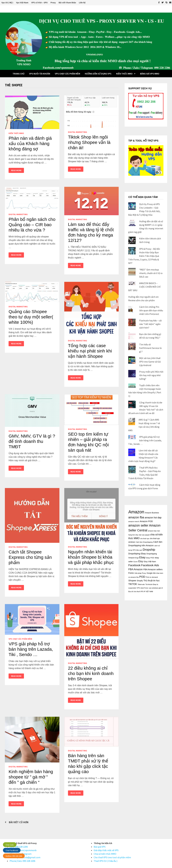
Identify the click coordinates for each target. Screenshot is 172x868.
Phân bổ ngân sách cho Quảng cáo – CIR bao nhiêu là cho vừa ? (32, 225)
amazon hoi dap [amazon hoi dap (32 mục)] (153, 518)
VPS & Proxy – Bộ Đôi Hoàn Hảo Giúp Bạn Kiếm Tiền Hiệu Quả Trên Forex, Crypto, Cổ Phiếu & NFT (144, 256)
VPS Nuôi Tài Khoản (40, 74)
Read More (16, 170)
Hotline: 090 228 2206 (14, 856)
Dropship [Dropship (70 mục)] (149, 550)
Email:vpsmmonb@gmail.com (25, 857)
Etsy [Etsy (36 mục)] (141, 561)
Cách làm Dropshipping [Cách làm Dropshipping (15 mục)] (144, 542)
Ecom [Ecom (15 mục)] (136, 562)
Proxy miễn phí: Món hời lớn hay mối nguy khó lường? (151, 375)
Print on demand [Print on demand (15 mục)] (152, 577)
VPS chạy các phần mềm (67, 74)
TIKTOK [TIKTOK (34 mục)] (133, 584)
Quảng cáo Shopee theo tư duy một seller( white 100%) (31, 317)
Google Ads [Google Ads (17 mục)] (151, 573)
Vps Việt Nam (22, 3)
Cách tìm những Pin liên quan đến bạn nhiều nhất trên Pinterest (151, 310)
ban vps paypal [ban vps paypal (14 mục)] (144, 535)
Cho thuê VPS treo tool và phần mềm (112, 857)
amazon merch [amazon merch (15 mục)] (134, 521)
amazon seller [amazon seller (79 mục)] (138, 525)
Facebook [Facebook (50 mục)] (134, 565)
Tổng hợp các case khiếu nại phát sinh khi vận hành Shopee (90, 351)
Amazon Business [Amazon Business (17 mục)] (152, 513)
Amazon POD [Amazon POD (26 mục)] (146, 521)
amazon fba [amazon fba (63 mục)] (136, 517)
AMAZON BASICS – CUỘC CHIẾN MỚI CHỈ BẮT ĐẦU (144, 287)
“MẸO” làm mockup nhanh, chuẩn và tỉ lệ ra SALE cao (151, 273)
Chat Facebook (12, 850)
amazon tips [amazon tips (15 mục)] (152, 531)
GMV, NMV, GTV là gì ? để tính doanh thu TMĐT (32, 441)
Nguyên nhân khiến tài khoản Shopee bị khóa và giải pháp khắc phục (91, 557)
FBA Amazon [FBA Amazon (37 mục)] (135, 569)
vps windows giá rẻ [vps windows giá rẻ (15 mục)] (156, 588)
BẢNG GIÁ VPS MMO (150, 74)
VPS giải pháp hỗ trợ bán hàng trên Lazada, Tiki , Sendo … (31, 649)
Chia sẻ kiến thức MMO (105, 854)
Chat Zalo (10, 845)
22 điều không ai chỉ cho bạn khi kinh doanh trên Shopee (91, 673)
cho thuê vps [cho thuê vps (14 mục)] (145, 539)
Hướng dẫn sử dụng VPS (98, 74)
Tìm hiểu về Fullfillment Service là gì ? (150, 348)
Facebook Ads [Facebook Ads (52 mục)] (150, 565)
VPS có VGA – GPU (39, 3)
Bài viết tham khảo (67, 3)
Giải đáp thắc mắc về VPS (106, 850)
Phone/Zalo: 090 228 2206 (22, 861)
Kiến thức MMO (124, 74)
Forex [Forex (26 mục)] (131, 573)
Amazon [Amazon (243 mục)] (136, 512)
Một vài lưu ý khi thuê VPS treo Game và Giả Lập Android (150, 362)
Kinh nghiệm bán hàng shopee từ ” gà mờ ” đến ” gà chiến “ (31, 777)
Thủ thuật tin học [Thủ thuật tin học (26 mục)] (152, 581)
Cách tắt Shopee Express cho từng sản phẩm (30, 557)
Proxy (53, 3)
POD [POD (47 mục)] (142, 577)
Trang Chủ (18, 74)
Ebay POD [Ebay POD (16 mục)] (150, 558)
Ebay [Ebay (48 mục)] (142, 557)
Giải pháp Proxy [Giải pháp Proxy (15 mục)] (140, 573)
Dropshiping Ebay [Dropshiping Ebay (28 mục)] (137, 554)
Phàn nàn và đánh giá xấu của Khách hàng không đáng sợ (30, 144)
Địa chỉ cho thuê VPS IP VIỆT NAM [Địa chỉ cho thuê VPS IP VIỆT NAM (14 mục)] (141, 591)
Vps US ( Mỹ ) (7, 3)
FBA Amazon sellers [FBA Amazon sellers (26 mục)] (153, 569)
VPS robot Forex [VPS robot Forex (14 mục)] (143, 588)
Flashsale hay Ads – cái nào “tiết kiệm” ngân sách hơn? (150, 324)
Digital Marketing (78, 132)
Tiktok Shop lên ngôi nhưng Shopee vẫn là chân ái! (89, 142)
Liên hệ (82, 3)
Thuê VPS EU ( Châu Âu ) (106, 861)
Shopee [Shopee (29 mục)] (132, 580)
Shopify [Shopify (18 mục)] (140, 581)
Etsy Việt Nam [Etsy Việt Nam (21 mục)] (150, 562)
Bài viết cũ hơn (19, 822)
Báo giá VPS (100, 847)
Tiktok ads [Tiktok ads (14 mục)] (141, 584)
